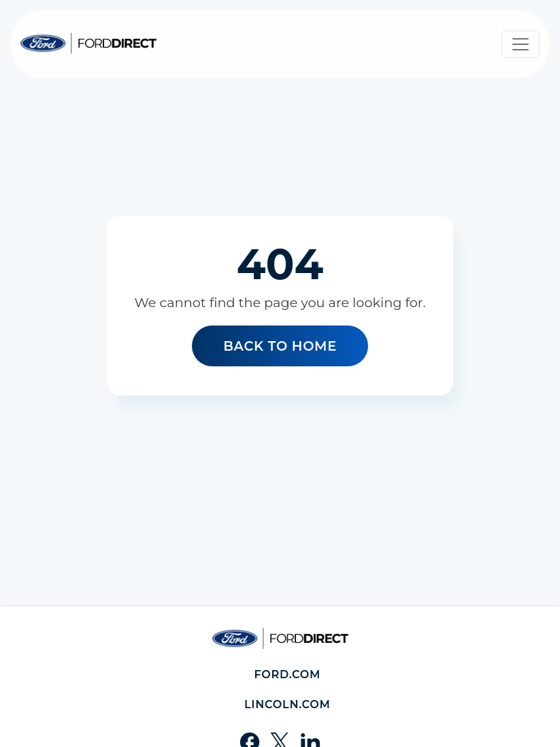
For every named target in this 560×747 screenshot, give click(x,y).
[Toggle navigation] (521, 44)
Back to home (280, 346)
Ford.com (287, 674)
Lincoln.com (287, 704)
